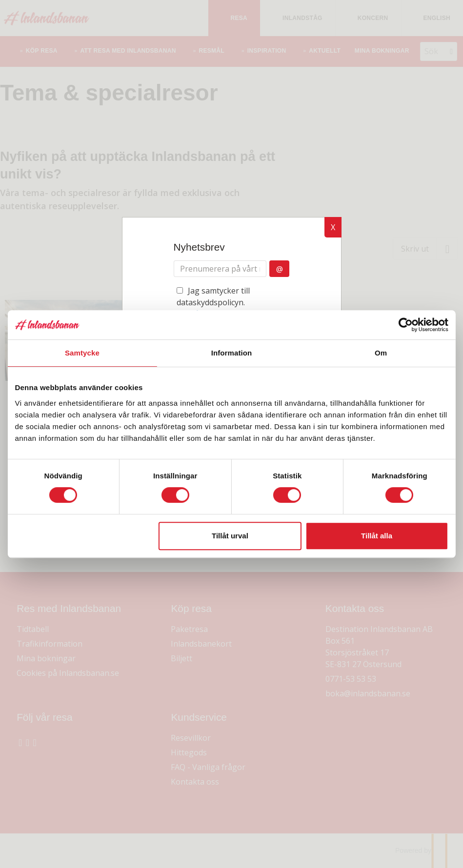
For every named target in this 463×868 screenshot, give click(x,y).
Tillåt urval (230, 536)
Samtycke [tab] (85, 353)
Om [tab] (378, 353)
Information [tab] (232, 353)
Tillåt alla (374, 536)
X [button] (333, 227)
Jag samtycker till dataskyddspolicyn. (229, 308)
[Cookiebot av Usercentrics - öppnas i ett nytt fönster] (401, 325)
